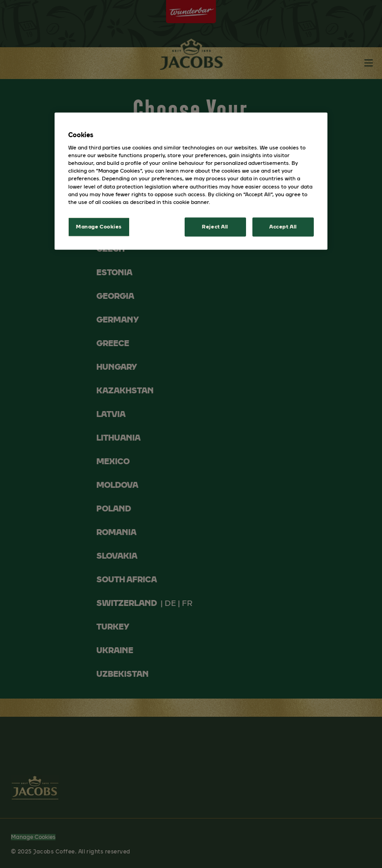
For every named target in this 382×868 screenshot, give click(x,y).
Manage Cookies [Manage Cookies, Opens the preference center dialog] (99, 226)
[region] (191, 181)
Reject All (215, 226)
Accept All (283, 226)
